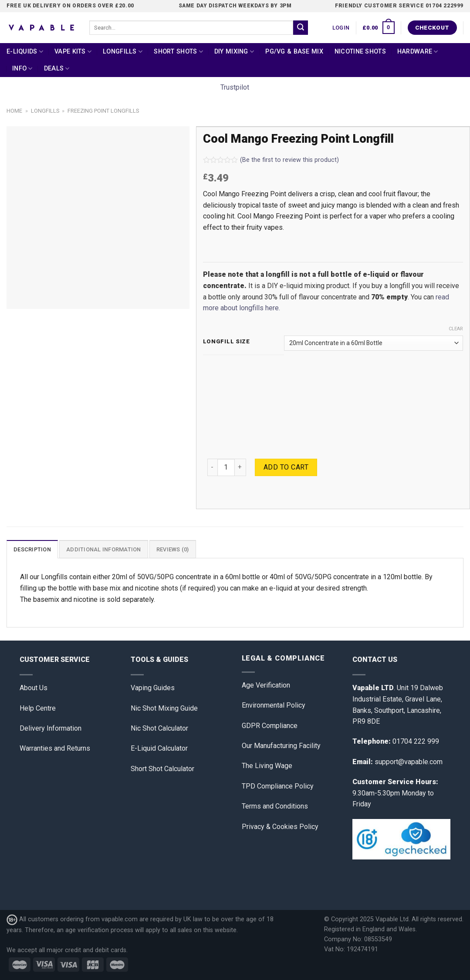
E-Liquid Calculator (159, 748)
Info (22, 69)
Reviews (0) (173, 549)
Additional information (104, 549)
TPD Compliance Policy (278, 786)
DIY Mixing (234, 52)
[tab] (32, 549)
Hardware (418, 52)
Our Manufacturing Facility (281, 746)
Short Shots (178, 52)
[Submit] (301, 28)
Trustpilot (235, 87)
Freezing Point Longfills (103, 111)
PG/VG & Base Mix (294, 52)
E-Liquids (25, 52)
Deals (57, 69)
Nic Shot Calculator (159, 728)
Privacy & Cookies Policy (280, 827)
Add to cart (286, 467)
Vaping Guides (153, 688)
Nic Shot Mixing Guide (164, 708)
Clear (456, 329)
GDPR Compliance (270, 726)
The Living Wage (267, 766)
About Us (34, 688)
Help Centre (38, 708)
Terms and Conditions (275, 806)
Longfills (123, 52)
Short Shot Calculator (162, 769)
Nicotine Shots (360, 52)
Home (14, 111)
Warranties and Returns (55, 748)
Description (32, 549)
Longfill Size (227, 342)
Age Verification (266, 685)
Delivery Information (51, 728)
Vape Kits (73, 52)
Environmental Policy (274, 705)
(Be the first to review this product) (271, 160)
